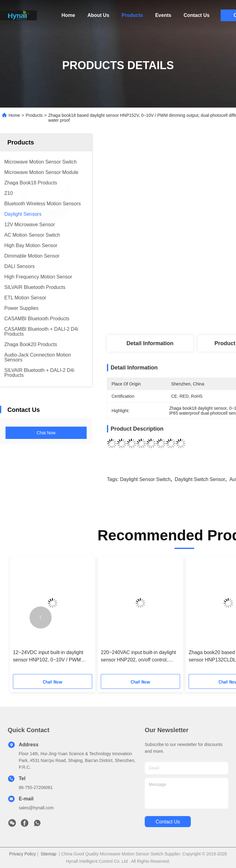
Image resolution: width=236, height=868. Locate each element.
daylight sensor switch (146, 479)
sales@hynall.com (36, 808)
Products (132, 15)
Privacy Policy (23, 854)
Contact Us (196, 15)
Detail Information (150, 343)
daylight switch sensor (200, 479)
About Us (98, 15)
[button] (41, 617)
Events (163, 15)
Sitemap (48, 854)
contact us (168, 822)
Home (68, 15)
